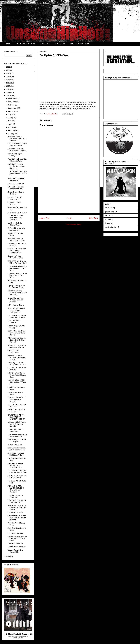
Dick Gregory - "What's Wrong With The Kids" (17, 364)
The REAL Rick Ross (15, 544)
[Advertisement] (69, 196)
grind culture (110, 212)
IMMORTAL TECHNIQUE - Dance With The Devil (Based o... (17, 507)
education (109, 208)
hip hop (108, 219)
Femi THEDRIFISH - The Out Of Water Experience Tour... (17, 251)
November (12, 102)
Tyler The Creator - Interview (15, 322)
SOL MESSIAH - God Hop (17, 213)
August (11, 111)
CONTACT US (60, 44)
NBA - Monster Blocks (16, 305)
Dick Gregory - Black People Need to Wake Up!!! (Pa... (17, 166)
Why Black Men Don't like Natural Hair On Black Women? (17, 340)
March (11, 127)
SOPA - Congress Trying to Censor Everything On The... (17, 333)
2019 (8, 73)
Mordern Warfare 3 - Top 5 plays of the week (17, 145)
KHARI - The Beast (15, 445)
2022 (8, 67)
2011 (8, 557)
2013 (8, 93)
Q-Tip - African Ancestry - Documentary (17, 229)
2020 (8, 70)
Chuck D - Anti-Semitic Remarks (16, 193)
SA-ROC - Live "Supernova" (13, 351)
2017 (8, 80)
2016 (8, 83)
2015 (8, 86)
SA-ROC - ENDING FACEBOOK (15, 198)
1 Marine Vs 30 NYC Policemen (15, 496)
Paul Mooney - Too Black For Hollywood (17, 441)
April (10, 124)
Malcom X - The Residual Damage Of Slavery (17, 346)
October (11, 105)
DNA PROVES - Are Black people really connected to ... (17, 173)
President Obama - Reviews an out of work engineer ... (17, 138)
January (11, 134)
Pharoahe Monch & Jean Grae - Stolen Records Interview (17, 518)
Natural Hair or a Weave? (17, 547)
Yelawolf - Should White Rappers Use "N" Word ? (17, 382)
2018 (8, 76)
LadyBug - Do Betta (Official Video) (15, 224)
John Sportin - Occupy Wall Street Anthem (16, 454)
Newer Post (45, 218)
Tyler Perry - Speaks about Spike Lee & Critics (17, 435)
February (12, 130)
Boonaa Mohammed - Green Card (16, 430)
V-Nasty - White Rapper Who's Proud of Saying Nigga (17, 375)
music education (111, 227)
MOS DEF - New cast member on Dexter (16, 188)
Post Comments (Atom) (73, 224)
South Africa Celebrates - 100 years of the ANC (17, 449)
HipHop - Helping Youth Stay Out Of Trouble (16, 287)
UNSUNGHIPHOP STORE (26, 44)
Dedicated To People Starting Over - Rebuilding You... (15, 465)
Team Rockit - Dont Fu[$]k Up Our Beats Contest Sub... (17, 268)
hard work (109, 215)
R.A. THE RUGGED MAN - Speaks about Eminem (17, 472)
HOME (9, 44)
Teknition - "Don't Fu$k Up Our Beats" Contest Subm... (17, 275)
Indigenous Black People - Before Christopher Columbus (17, 424)
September (12, 108)
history (108, 223)
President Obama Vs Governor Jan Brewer (16, 239)
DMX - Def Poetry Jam (16, 184)
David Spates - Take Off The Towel (16, 411)
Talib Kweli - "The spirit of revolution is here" (17, 501)
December (12, 98)
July (10, 115)
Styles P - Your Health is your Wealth (17, 179)
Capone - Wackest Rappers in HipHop (16, 257)
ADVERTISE (45, 44)
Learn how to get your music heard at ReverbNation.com (18, 637)
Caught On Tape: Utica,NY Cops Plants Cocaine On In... (17, 538)
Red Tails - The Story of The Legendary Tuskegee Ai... (16, 310)
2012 (8, 96)
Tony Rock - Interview (16, 533)
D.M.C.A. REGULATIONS (80, 44)
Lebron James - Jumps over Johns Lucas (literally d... (16, 218)
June (10, 118)
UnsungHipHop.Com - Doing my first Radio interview (16, 300)
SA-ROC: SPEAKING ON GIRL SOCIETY (17, 477)
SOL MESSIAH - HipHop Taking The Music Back (17, 262)
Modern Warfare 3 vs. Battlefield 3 (16, 551)
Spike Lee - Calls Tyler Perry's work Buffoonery (17, 150)
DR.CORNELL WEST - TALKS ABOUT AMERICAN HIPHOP (16, 417)
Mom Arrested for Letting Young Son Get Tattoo (17, 316)
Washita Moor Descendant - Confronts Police (17, 160)
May (10, 121)
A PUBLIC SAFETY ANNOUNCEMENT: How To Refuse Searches (16, 489)
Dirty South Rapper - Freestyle (15, 155)
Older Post (93, 218)
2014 (8, 89)
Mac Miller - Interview (16, 513)
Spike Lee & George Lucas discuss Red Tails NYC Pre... (17, 293)
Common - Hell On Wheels (15, 203)
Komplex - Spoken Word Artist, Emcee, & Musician (17, 400)
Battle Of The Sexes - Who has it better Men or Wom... (17, 357)
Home (69, 218)
